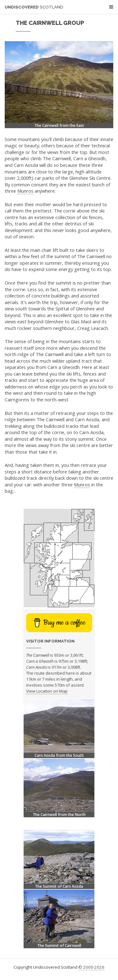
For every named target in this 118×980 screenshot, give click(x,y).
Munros (25, 191)
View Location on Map (47, 691)
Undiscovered (34, 7)
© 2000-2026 (91, 967)
